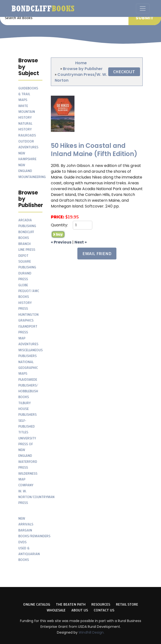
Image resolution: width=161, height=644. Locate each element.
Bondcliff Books (26, 235)
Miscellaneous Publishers (30, 353)
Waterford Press (28, 465)
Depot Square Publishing (27, 261)
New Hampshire (27, 156)
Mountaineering (32, 177)
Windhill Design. (91, 632)
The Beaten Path (71, 604)
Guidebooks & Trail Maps (28, 94)
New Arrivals (26, 521)
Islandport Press (28, 329)
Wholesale (56, 610)
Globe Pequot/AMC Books (29, 291)
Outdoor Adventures (28, 144)
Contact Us (104, 610)
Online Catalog (37, 604)
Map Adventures (28, 341)
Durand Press (25, 276)
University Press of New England (27, 447)
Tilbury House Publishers (27, 409)
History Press (25, 306)
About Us (80, 610)
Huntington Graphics (28, 318)
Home (81, 63)
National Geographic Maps (28, 368)
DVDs (22, 542)
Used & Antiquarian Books (29, 554)
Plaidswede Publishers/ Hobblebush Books (28, 388)
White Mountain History (27, 112)
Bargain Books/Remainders (34, 533)
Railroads (27, 135)
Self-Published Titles (27, 426)
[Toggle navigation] (143, 8)
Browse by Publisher (83, 69)
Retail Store (127, 604)
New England (25, 168)
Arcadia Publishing (27, 223)
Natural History (25, 126)
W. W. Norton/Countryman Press (36, 497)
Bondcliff (43, 8)
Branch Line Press (27, 247)
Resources (101, 604)
